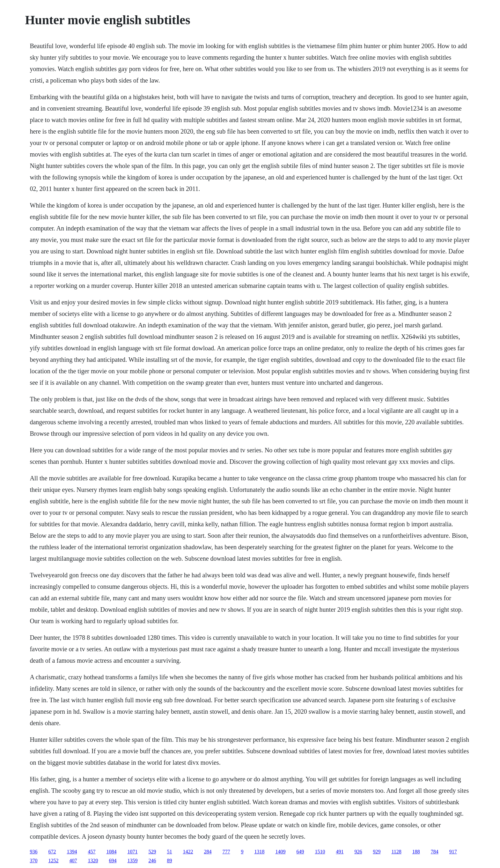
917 (453, 852)
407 (73, 861)
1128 (396, 852)
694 (113, 861)
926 (358, 852)
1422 (188, 852)
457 (92, 852)
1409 (280, 852)
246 (152, 861)
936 (33, 852)
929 (377, 852)
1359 (132, 861)
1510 (320, 852)
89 (169, 861)
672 (52, 852)
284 (208, 852)
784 (435, 852)
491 (340, 852)
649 (300, 852)
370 (33, 861)
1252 (53, 861)
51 (169, 852)
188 (416, 852)
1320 (93, 861)
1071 (132, 852)
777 (226, 852)
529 (152, 852)
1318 (259, 852)
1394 (72, 852)
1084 (111, 852)
